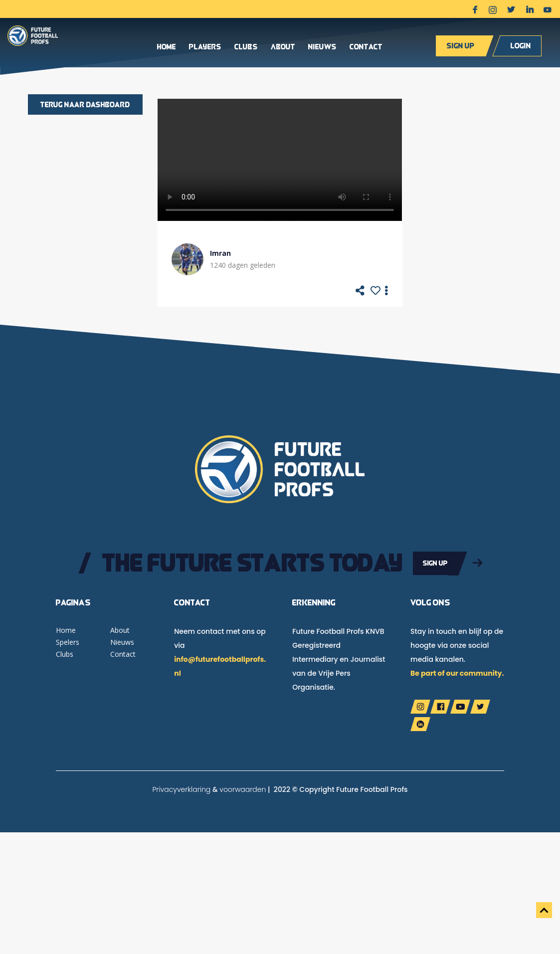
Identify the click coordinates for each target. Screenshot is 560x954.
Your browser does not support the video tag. (280, 160)
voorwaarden (243, 789)
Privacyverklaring (181, 789)
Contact (366, 47)
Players (205, 47)
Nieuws (322, 47)
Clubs (246, 47)
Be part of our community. (457, 673)
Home (167, 47)
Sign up (461, 46)
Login (521, 46)
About (283, 47)
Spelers (68, 642)
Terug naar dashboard (85, 104)
